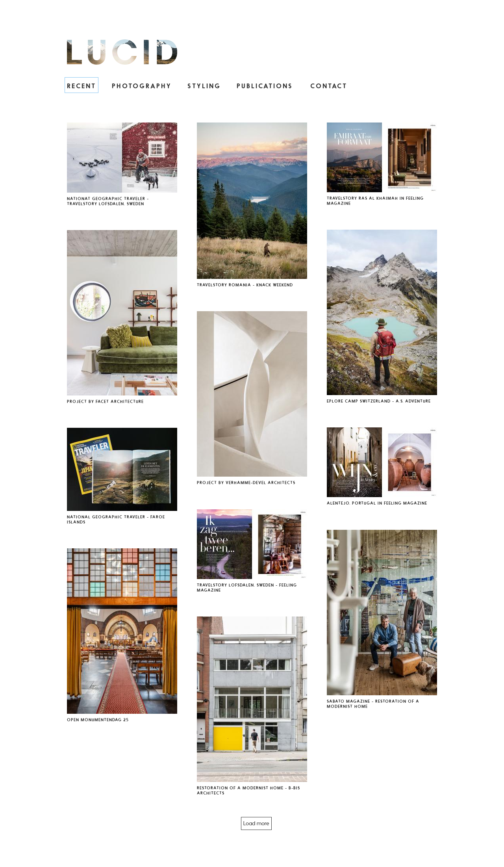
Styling (204, 86)
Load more (256, 823)
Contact (329, 86)
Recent (82, 86)
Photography (142, 86)
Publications (265, 86)
